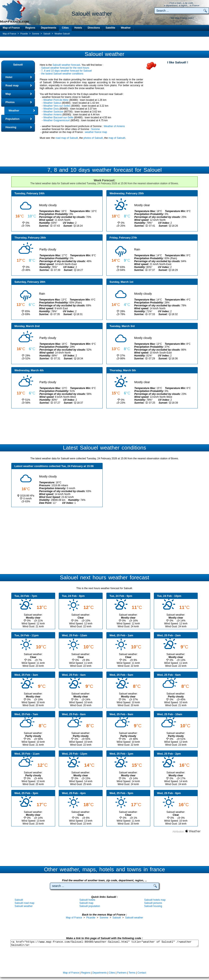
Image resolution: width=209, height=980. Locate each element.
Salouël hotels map (155, 900)
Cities (65, 28)
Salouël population (90, 906)
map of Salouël (117, 138)
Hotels (78, 28)
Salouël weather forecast (66, 65)
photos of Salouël (93, 138)
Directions (94, 28)
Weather (126, 28)
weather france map (96, 132)
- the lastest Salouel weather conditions (62, 74)
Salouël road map (24, 903)
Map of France (11, 28)
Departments (49, 28)
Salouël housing (153, 906)
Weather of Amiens (114, 126)
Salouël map (86, 903)
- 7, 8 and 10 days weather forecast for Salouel (66, 71)
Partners (122, 973)
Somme (95, 129)
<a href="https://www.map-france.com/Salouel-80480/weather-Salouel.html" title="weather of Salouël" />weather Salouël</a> (104, 943)
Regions (30, 28)
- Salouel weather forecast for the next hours (64, 68)
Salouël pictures (153, 903)
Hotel (9, 77)
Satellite (110, 28)
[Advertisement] (105, 44)
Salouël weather (24, 906)
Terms (132, 973)
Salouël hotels (87, 900)
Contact (142, 973)
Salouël (18, 65)
